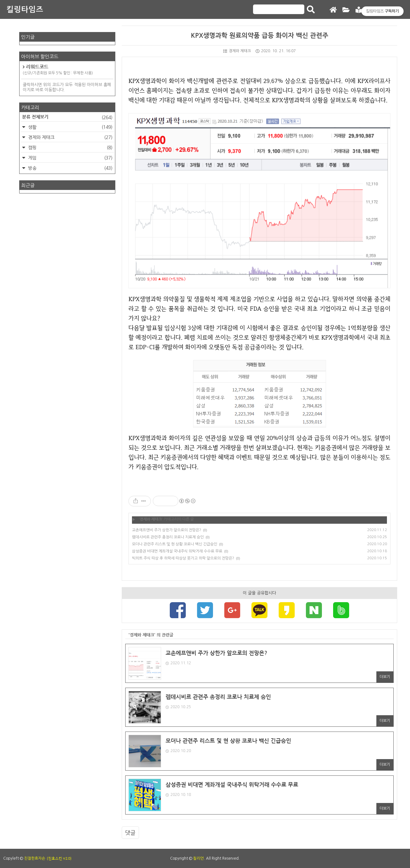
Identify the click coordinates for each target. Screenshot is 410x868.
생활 (70, 127)
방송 (70, 168)
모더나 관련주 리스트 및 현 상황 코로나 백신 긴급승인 (175, 544)
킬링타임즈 (25, 10)
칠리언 (198, 858)
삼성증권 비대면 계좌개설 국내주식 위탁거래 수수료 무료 (177, 551)
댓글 (130, 833)
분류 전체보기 (67, 118)
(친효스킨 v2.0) (59, 858)
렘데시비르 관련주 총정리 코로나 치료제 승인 (168, 537)
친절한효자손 (35, 858)
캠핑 (70, 148)
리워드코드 (67, 70)
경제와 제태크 (237, 51)
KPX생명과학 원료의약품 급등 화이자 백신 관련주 (260, 36)
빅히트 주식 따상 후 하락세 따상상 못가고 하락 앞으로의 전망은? (183, 558)
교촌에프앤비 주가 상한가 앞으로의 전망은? (167, 530)
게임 (70, 158)
